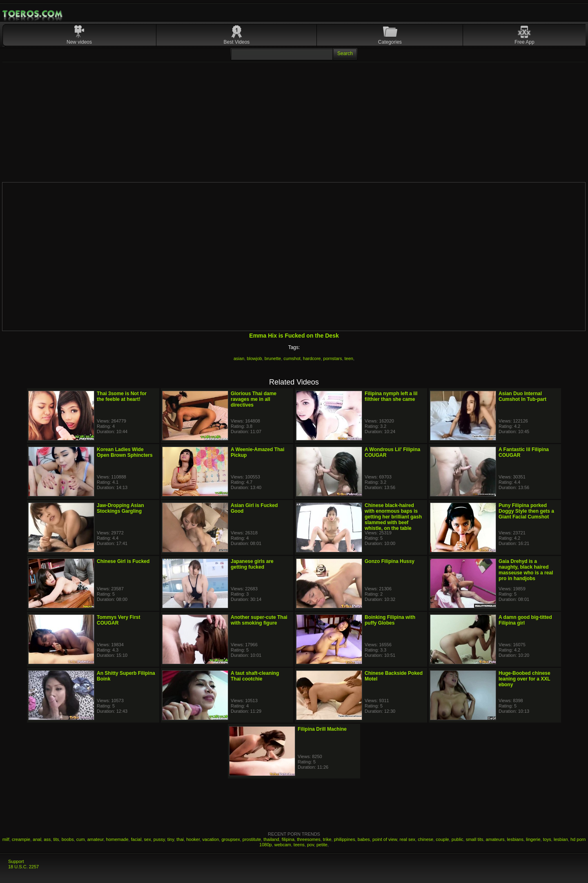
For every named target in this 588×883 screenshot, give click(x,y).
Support (16, 861)
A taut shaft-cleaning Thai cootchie (255, 676)
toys (547, 839)
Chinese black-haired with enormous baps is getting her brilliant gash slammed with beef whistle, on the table (393, 517)
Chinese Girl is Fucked (123, 561)
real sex (408, 839)
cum (81, 839)
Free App (525, 42)
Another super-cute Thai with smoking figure (259, 620)
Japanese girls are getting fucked (252, 564)
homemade (117, 839)
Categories (390, 42)
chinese (425, 839)
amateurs (495, 839)
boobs (68, 839)
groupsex (231, 839)
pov (311, 845)
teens (299, 845)
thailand (271, 839)
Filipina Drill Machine (322, 729)
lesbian (561, 839)
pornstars (333, 358)
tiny (171, 839)
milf (6, 839)
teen (349, 358)
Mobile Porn (33, 14)
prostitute (252, 839)
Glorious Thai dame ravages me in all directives (254, 399)
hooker (193, 839)
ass (47, 839)
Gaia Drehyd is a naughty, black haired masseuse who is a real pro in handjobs (526, 570)
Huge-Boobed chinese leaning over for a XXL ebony (525, 679)
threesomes (308, 839)
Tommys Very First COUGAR (119, 620)
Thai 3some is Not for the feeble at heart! (122, 396)
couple (442, 839)
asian (239, 358)
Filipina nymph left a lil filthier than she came (391, 396)
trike (327, 839)
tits (56, 839)
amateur (96, 839)
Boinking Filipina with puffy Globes (390, 620)
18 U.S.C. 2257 (23, 867)
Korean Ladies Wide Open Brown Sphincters (125, 452)
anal (37, 839)
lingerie (533, 839)
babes (364, 839)
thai (180, 839)
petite (322, 845)
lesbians (515, 839)
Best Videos (237, 42)
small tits (475, 839)
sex (148, 839)
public (458, 839)
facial (136, 839)
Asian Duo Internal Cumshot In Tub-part (522, 396)
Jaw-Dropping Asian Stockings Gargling (120, 508)
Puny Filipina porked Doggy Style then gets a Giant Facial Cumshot (526, 511)
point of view (385, 839)
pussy (159, 839)
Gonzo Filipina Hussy (390, 561)
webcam (283, 845)
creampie (21, 839)
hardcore (312, 358)
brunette (273, 358)
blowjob (254, 358)
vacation (210, 839)
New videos (79, 42)
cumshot (292, 358)
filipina (288, 839)
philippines (345, 839)
